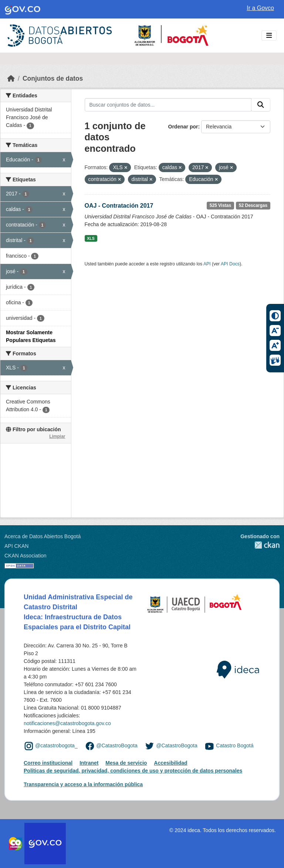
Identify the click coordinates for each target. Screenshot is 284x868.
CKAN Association (26, 556)
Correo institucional (48, 763)
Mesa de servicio (126, 763)
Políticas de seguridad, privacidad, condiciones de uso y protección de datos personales (133, 771)
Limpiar (57, 436)
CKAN (260, 545)
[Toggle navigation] (269, 36)
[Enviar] (261, 105)
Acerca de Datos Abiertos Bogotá (43, 536)
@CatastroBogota (117, 746)
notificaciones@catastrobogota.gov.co (67, 723)
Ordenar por (183, 127)
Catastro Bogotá (235, 746)
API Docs (230, 264)
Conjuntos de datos (53, 78)
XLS (91, 238)
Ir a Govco (260, 8)
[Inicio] (11, 78)
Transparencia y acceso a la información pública (83, 784)
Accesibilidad (170, 763)
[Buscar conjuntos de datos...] (168, 105)
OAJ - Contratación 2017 (119, 206)
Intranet (89, 763)
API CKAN (16, 546)
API (207, 264)
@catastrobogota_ (56, 746)
